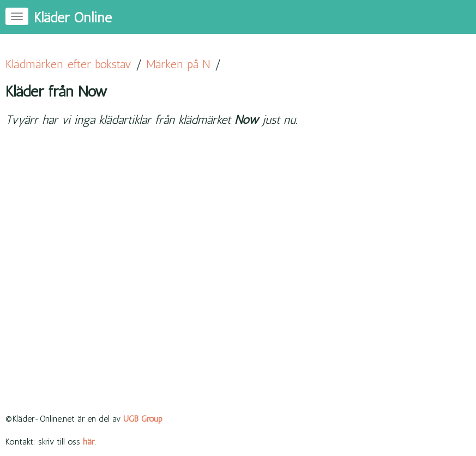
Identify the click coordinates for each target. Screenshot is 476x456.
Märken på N (178, 64)
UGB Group (143, 419)
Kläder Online (73, 18)
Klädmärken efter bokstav (68, 64)
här (89, 442)
